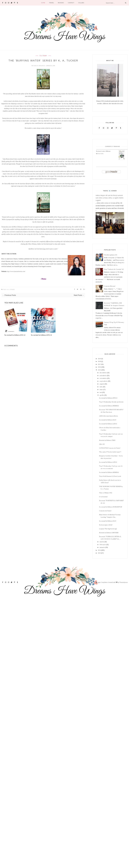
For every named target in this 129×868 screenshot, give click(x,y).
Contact (71, 3)
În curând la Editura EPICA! (15, 335)
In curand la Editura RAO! (108, 420)
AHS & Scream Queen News (108, 416)
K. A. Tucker (43, 56)
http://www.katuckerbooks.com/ (16, 271)
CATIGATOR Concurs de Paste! (110, 448)
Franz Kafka (101, 154)
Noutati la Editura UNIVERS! (109, 533)
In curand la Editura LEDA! (108, 424)
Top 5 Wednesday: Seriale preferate (111, 402)
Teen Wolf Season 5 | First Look (110, 476)
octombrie (103, 378)
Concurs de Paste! (105, 511)
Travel (52, 3)
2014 (99, 550)
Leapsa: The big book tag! (108, 529)
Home (43, 3)
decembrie (103, 373)
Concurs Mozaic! (110, 286)
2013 (99, 553)
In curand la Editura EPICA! (108, 398)
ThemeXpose (124, 582)
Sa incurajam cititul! (106, 525)
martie (102, 542)
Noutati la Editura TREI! (107, 440)
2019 (99, 359)
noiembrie (103, 376)
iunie (101, 390)
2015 (99, 370)
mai (101, 392)
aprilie (102, 395)
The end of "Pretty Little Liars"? (110, 452)
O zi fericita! (103, 497)
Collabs (81, 3)
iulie (101, 387)
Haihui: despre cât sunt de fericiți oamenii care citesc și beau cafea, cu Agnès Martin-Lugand (110, 198)
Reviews (61, 3)
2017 (99, 364)
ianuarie (102, 547)
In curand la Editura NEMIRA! (109, 406)
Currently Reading (113, 146)
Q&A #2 (102, 444)
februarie (103, 545)
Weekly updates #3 (111, 255)
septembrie (103, 381)
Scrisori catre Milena (103, 151)
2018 (99, 361)
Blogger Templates (102, 582)
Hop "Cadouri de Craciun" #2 (114, 269)
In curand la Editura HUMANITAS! (111, 507)
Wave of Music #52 (106, 493)
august (102, 384)
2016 (99, 367)
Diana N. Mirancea (39, 66)
